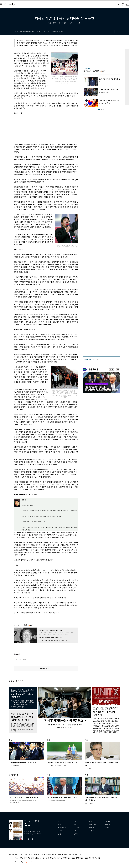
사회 (60, 825)
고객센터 (43, 854)
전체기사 (76, 834)
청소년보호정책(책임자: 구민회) (73, 854)
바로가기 (112, 370)
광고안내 (107, 828)
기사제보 (107, 821)
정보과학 (76, 828)
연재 (90, 821)
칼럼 (60, 834)
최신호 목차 (93, 825)
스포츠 (60, 831)
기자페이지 (92, 831)
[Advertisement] (41, 129)
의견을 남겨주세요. (21, 660)
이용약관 (49, 854)
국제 (75, 825)
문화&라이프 (62, 828)
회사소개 (18, 854)
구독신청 (107, 825)
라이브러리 (92, 828)
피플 (75, 831)
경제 (75, 821)
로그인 (127, 5)
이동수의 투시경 (91, 71)
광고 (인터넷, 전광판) (27, 854)
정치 (60, 821)
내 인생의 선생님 (20, 625)
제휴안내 (37, 854)
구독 (31, 625)
